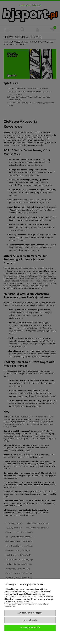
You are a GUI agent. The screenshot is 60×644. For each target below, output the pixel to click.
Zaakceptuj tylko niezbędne (30, 613)
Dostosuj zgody (30, 620)
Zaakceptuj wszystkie (30, 628)
